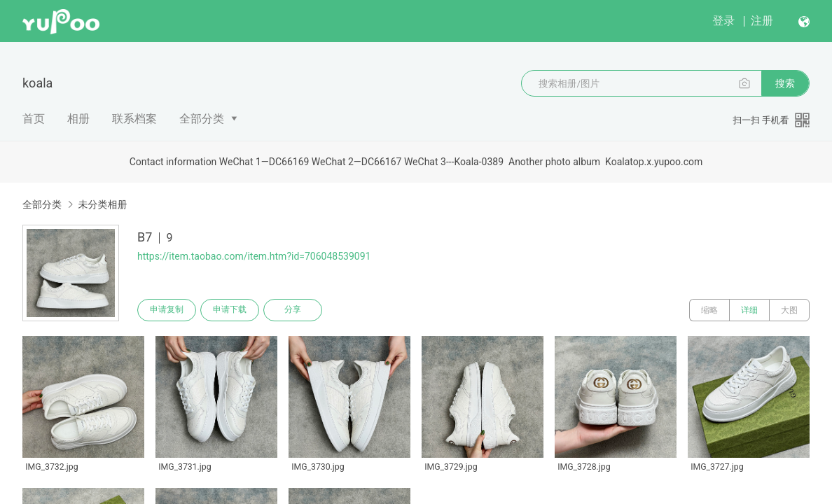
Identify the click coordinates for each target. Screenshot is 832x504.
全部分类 (202, 119)
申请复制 (167, 310)
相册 (78, 119)
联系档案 (134, 119)
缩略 (709, 310)
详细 (749, 310)
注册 (762, 21)
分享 (293, 310)
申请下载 (230, 310)
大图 (789, 310)
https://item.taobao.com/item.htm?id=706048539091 (254, 256)
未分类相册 (102, 204)
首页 (34, 119)
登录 (723, 21)
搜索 (785, 83)
